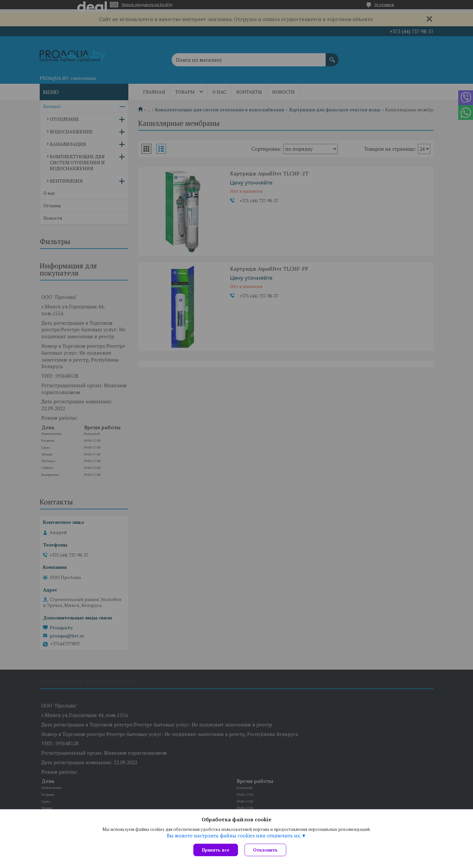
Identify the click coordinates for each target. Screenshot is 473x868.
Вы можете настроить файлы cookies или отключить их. (234, 835)
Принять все (216, 850)
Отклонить (265, 850)
